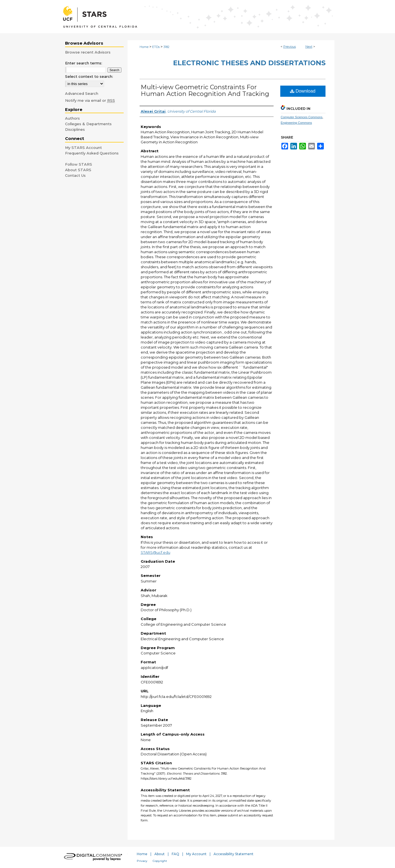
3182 (166, 47)
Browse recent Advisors (88, 52)
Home (144, 47)
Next (309, 47)
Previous (290, 47)
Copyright (160, 861)
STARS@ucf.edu (155, 552)
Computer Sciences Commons (302, 117)
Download (303, 91)
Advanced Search (82, 93)
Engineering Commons (296, 123)
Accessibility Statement (234, 854)
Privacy (142, 861)
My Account (196, 854)
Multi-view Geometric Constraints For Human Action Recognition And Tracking (205, 90)
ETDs (156, 47)
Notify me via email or (90, 100)
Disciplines (75, 129)
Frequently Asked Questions (92, 153)
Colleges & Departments (88, 124)
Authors (72, 118)
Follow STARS (79, 164)
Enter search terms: (84, 63)
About (160, 854)
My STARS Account (83, 148)
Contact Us (75, 175)
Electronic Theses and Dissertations (249, 63)
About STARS (78, 170)
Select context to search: (89, 76)
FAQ (175, 854)
